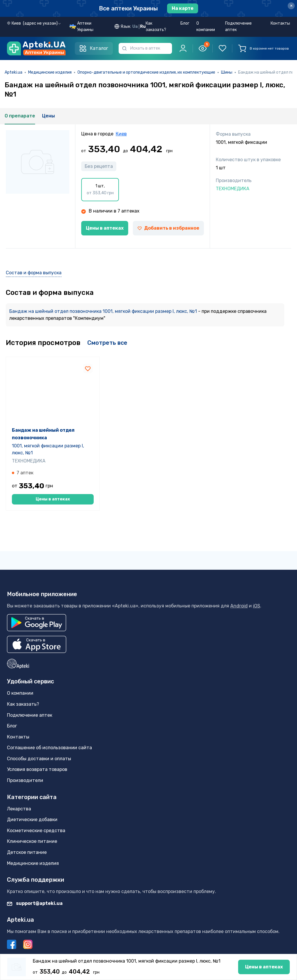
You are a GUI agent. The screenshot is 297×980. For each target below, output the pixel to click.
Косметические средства (36, 831)
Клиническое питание (32, 842)
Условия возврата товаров (37, 770)
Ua (135, 27)
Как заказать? (156, 27)
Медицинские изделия (50, 72)
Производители (25, 780)
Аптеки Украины (85, 27)
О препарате (20, 116)
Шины (227, 72)
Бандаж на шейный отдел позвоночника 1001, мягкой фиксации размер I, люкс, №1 (104, 311)
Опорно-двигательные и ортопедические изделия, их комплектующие (146, 72)
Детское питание (27, 852)
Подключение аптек (238, 27)
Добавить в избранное (168, 228)
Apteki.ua (13, 72)
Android (239, 606)
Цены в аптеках (105, 228)
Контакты (280, 23)
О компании (206, 27)
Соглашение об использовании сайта (49, 748)
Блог (185, 23)
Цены (48, 116)
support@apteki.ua (35, 903)
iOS (257, 606)
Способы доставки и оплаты (39, 759)
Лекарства (19, 809)
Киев (121, 134)
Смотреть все (107, 343)
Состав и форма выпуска (34, 273)
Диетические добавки (32, 820)
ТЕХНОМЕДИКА (29, 485)
